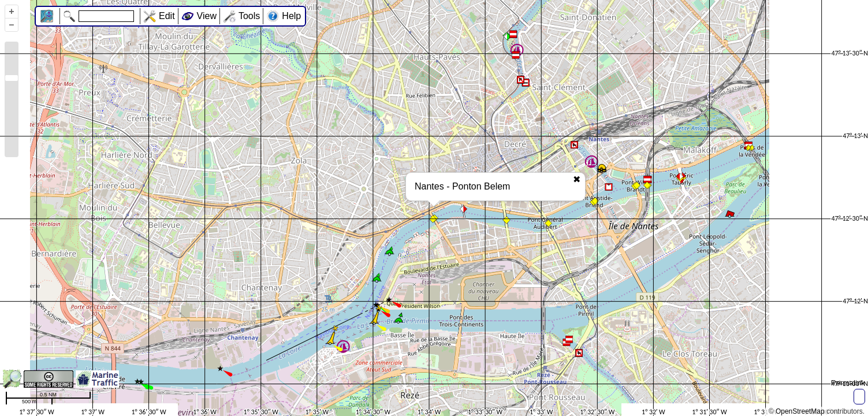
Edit (167, 16)
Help (291, 16)
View (207, 16)
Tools (249, 16)
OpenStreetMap (800, 411)
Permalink (848, 383)
